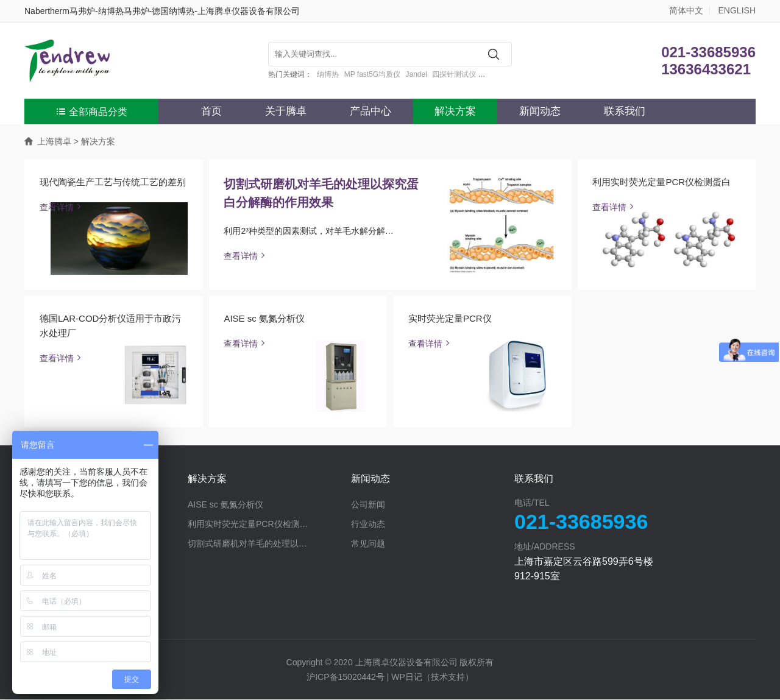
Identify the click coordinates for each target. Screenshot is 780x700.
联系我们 (625, 111)
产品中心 (370, 111)
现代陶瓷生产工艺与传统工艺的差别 (113, 182)
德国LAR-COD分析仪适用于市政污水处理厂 (111, 326)
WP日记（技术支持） (432, 677)
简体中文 (686, 10)
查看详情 (62, 207)
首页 (211, 111)
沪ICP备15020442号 (346, 677)
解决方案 (455, 111)
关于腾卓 (286, 111)
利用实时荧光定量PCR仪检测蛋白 (662, 182)
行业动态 (368, 525)
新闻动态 (540, 111)
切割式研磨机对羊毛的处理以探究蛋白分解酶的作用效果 (322, 193)
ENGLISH (737, 10)
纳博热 (328, 74)
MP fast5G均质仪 (372, 74)
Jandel (417, 74)
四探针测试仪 (454, 74)
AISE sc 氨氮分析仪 (265, 319)
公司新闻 (368, 505)
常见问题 (368, 544)
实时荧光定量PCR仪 (450, 319)
